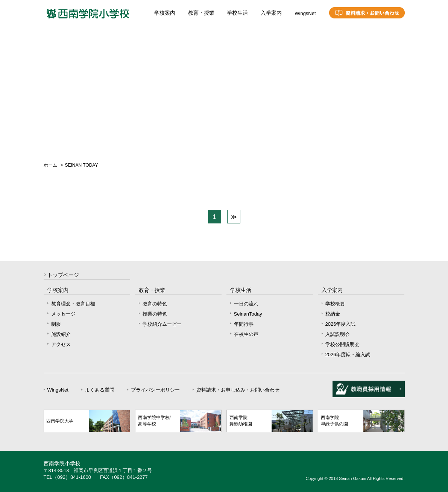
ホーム (50, 165)
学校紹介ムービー (162, 324)
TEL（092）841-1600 (67, 477)
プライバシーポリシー (155, 390)
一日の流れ (246, 304)
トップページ (63, 275)
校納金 (333, 314)
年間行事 (244, 324)
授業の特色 (155, 314)
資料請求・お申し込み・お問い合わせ (238, 390)
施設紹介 (61, 334)
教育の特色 (155, 304)
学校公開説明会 (342, 344)
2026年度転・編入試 (348, 355)
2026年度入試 (341, 324)
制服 (56, 324)
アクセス (61, 344)
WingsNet (305, 13)
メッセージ (63, 314)
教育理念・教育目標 (73, 304)
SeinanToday (248, 314)
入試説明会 (338, 334)
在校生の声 (246, 334)
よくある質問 (100, 390)
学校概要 (335, 304)
